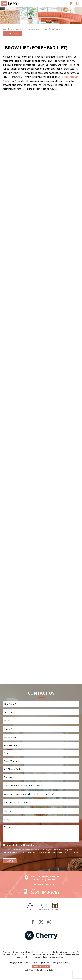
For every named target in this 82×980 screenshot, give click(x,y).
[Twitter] (41, 923)
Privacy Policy (58, 963)
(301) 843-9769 (45, 892)
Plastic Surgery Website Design (35, 970)
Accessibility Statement (41, 966)
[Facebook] (33, 923)
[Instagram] (49, 923)
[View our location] (72, 4)
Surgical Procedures (17, 29)
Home (5, 29)
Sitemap (68, 963)
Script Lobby (54, 970)
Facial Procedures (34, 29)
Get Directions (44, 885)
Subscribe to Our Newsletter (20, 845)
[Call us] (78, 4)
